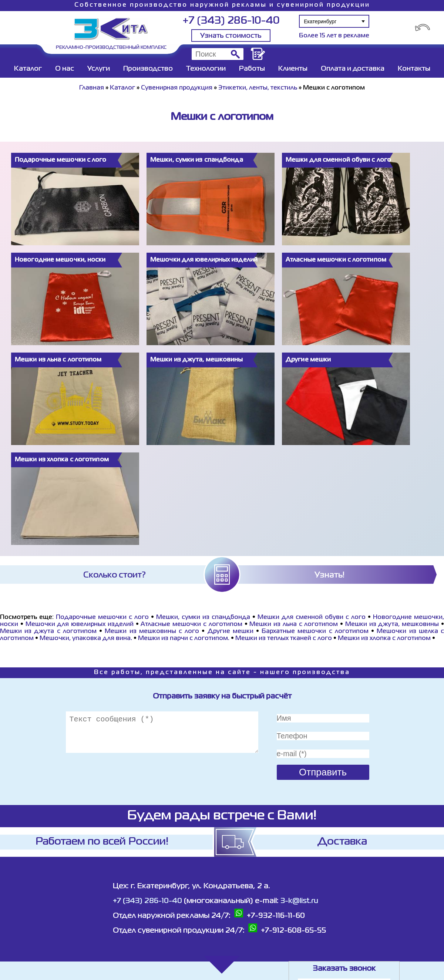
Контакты (414, 69)
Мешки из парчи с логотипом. (184, 639)
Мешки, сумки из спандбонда (203, 617)
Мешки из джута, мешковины (392, 624)
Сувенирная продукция (177, 88)
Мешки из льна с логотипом (294, 624)
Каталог (28, 69)
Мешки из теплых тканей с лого (284, 639)
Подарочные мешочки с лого (102, 617)
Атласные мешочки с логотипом (191, 624)
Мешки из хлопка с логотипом (384, 639)
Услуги (99, 69)
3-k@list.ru (299, 901)
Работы (252, 69)
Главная (92, 88)
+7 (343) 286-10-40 (231, 21)
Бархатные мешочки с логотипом (315, 632)
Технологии (206, 69)
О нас (65, 69)
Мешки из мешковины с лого (152, 632)
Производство (148, 69)
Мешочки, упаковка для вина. (86, 639)
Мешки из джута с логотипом (48, 632)
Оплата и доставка (353, 69)
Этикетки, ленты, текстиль (258, 88)
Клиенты (293, 69)
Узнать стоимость (231, 36)
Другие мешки (231, 632)
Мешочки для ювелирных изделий (80, 624)
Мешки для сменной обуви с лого (312, 617)
